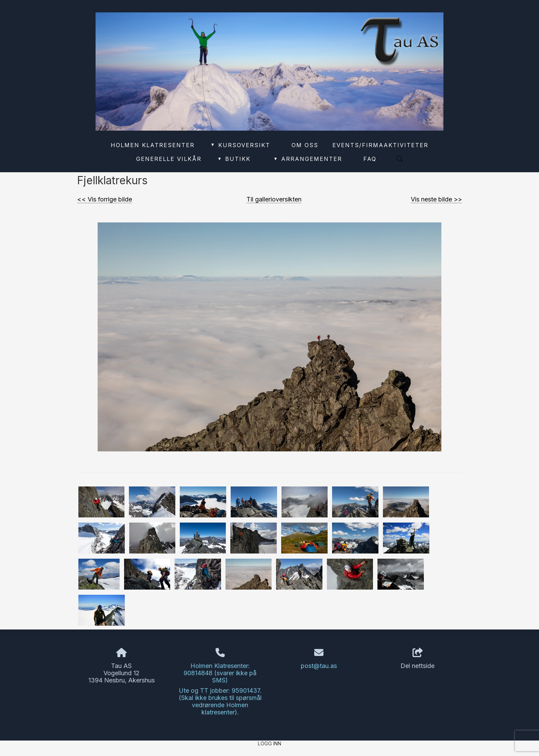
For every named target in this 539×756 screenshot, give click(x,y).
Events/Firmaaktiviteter (380, 145)
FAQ (370, 159)
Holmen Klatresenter (153, 145)
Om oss (305, 145)
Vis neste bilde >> (436, 199)
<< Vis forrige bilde (104, 199)
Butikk (234, 159)
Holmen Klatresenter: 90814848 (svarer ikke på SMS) (220, 673)
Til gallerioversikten (274, 199)
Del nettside (417, 659)
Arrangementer (308, 159)
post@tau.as (319, 666)
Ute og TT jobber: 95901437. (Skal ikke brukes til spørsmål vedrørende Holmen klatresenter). (220, 701)
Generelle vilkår (169, 159)
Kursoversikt (240, 145)
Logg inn (269, 743)
